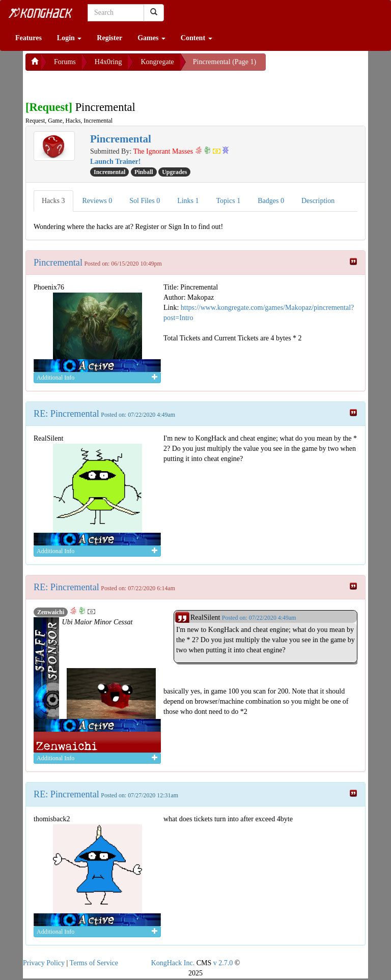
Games (151, 38)
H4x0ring (108, 62)
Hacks (53, 201)
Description (318, 201)
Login (69, 38)
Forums (65, 62)
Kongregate (157, 62)
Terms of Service (94, 963)
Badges (271, 201)
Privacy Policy (44, 963)
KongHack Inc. (173, 963)
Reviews (97, 201)
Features (29, 38)
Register (109, 38)
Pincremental (58, 263)
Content (197, 38)
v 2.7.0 (223, 963)
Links (188, 201)
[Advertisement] (107, 83)
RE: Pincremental (66, 414)
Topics (229, 201)
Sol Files (145, 201)
